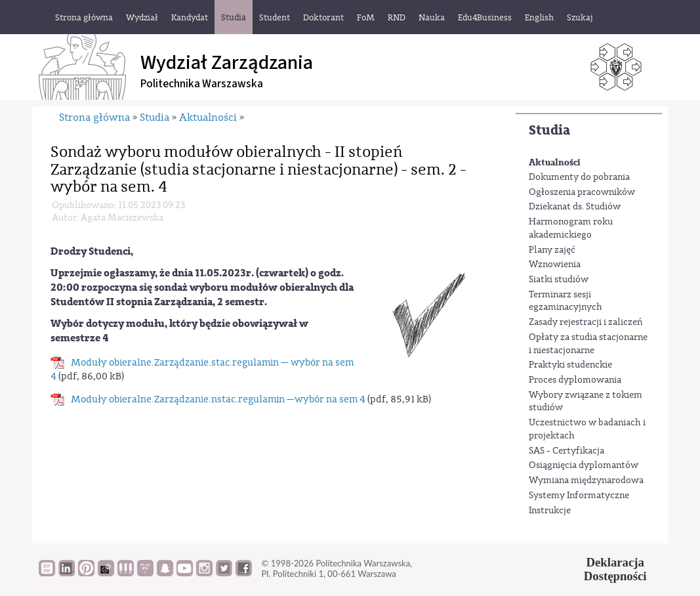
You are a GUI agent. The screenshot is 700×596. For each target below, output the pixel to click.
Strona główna (94, 117)
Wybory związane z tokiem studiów (586, 402)
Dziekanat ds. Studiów (575, 207)
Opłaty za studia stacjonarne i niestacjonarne (588, 344)
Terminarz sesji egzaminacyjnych (566, 301)
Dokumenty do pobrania (579, 177)
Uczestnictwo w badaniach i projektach (587, 429)
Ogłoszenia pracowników (582, 192)
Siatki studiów (559, 280)
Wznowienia (555, 265)
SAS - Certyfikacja (566, 451)
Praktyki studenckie (570, 365)
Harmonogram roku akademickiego (571, 228)
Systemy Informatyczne (579, 496)
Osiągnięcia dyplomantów (584, 465)
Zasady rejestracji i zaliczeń (586, 322)
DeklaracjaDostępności (615, 569)
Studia (549, 130)
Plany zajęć (552, 250)
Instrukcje (550, 511)
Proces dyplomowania (575, 380)
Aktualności (555, 162)
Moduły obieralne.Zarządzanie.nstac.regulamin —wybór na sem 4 (218, 399)
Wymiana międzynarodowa (586, 480)
